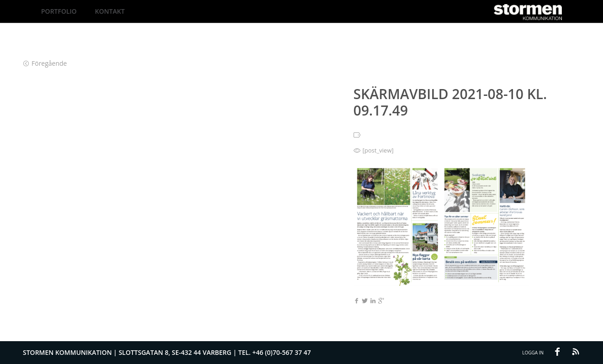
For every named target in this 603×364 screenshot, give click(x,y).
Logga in (533, 353)
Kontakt (110, 11)
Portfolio (59, 11)
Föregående (45, 63)
